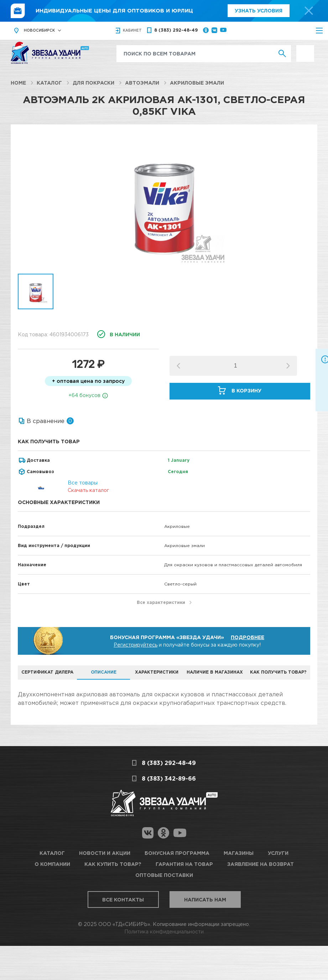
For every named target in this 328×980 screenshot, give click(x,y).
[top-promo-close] (309, 11)
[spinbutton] (235, 366)
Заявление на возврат (261, 864)
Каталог (49, 83)
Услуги (278, 853)
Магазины (239, 853)
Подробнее (248, 637)
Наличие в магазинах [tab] (215, 672)
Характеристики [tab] (157, 672)
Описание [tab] (104, 672)
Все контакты (123, 899)
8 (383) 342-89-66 (169, 778)
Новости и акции (105, 853)
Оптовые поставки (164, 875)
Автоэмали (142, 83)
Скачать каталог (88, 490)
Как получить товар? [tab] (278, 672)
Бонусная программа (177, 853)
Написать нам (205, 899)
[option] (164, 203)
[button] (288, 366)
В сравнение (46, 421)
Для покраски (93, 83)
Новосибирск (39, 30)
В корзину (246, 390)
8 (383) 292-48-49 (176, 30)
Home (18, 83)
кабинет (132, 30)
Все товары (83, 483)
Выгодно (305, 49)
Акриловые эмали (197, 83)
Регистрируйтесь (136, 645)
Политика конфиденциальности (164, 931)
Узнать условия (259, 10)
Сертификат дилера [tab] (47, 672)
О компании (52, 864)
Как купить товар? (113, 864)
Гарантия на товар (184, 864)
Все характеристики (161, 602)
